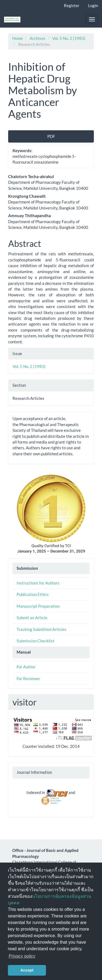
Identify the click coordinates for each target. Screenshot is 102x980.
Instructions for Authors (38, 583)
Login (93, 5)
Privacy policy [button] (22, 956)
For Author (26, 667)
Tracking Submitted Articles (41, 629)
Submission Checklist (35, 641)
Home (18, 38)
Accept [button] (27, 970)
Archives (38, 38)
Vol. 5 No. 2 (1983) (69, 38)
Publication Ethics (33, 594)
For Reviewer (28, 678)
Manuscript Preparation (38, 606)
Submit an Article (32, 618)
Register (72, 5)
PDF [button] (51, 136)
